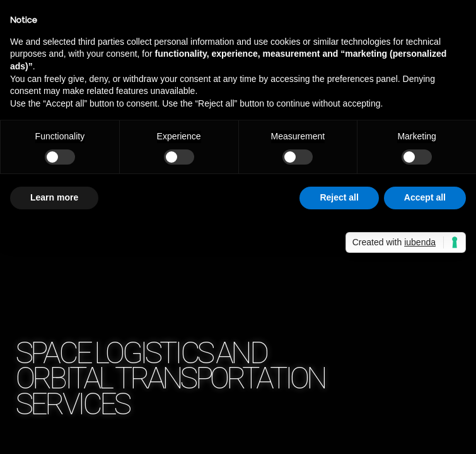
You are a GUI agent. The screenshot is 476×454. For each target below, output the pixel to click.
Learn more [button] (54, 197)
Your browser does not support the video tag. (238, 227)
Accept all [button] (425, 197)
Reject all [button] (339, 197)
